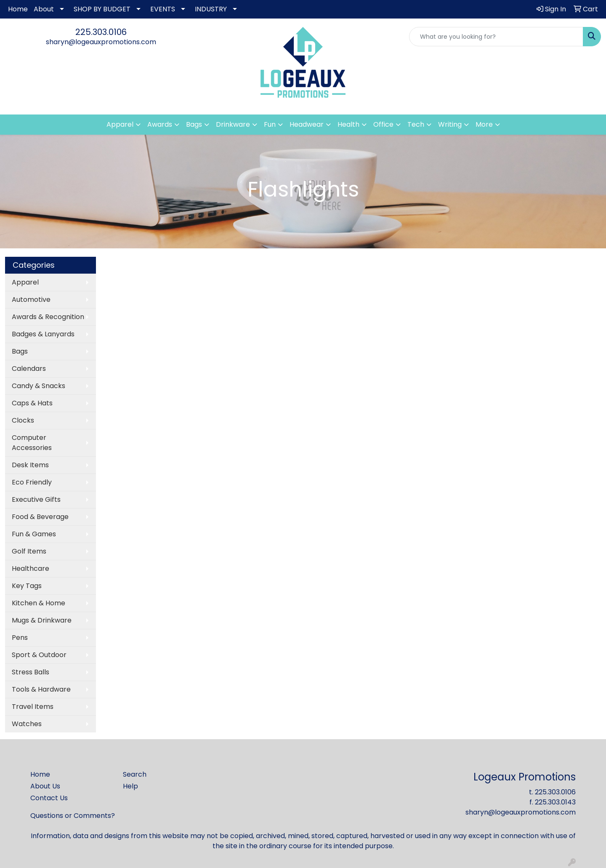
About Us (45, 786)
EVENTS (163, 9)
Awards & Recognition (48, 317)
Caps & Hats (32, 403)
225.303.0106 (101, 32)
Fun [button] (270, 124)
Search (135, 774)
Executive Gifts (36, 499)
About (44, 9)
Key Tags (27, 586)
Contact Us (49, 798)
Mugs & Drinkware (42, 620)
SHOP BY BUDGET (102, 9)
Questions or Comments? (73, 816)
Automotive (31, 300)
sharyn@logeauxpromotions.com (101, 42)
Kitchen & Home (39, 603)
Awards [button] (160, 124)
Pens (20, 638)
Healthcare (31, 568)
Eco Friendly (32, 482)
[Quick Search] (496, 37)
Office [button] (383, 124)
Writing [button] (450, 124)
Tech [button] (416, 124)
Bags (20, 351)
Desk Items (30, 465)
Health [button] (348, 124)
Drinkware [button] (233, 124)
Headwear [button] (307, 124)
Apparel (25, 282)
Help (130, 786)
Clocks (23, 420)
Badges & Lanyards (43, 334)
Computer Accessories (32, 443)
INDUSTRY (211, 9)
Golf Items (29, 551)
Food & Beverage (40, 517)
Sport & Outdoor (39, 655)
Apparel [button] (120, 124)
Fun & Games (34, 534)
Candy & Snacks (39, 386)
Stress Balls (31, 672)
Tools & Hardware (41, 689)
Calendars (29, 369)
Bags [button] (194, 124)
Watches (27, 724)
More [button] (484, 124)
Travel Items (33, 707)
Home (18, 9)
